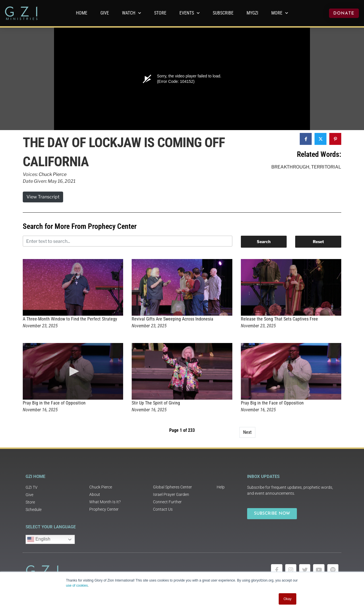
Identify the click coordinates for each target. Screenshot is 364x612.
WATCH (132, 13)
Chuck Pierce (53, 174)
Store (160, 13)
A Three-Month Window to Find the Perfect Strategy (70, 319)
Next (247, 432)
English (39, 539)
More (280, 13)
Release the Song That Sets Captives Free (279, 319)
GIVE (105, 13)
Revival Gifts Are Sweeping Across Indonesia (172, 319)
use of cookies (77, 586)
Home (82, 13)
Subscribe (223, 13)
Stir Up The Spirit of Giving (156, 403)
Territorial (326, 167)
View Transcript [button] (43, 197)
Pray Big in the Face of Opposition (54, 403)
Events (190, 13)
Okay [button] (288, 599)
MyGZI (252, 13)
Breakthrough (290, 167)
